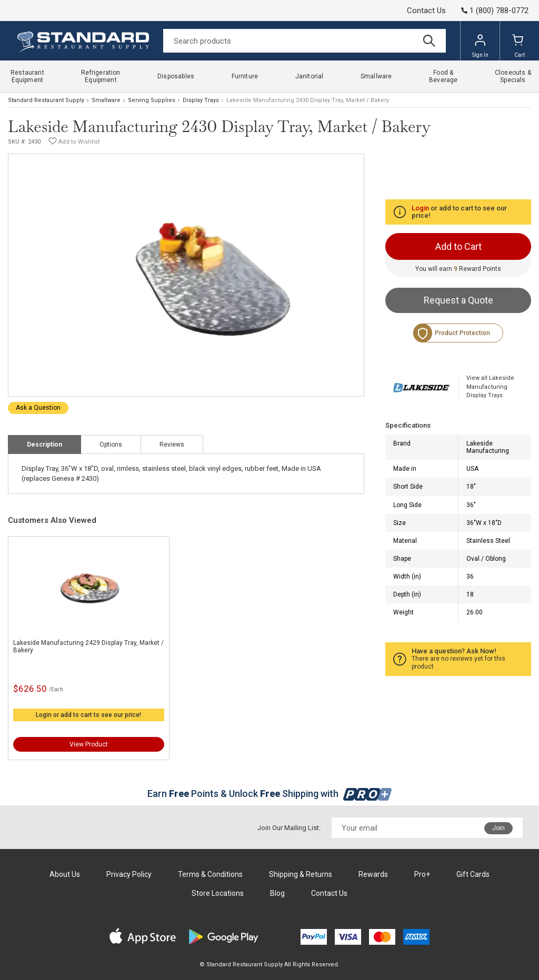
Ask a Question (38, 408)
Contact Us (426, 11)
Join (498, 828)
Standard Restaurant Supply (46, 100)
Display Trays (201, 100)
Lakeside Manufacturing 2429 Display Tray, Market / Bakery (88, 646)
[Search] (305, 41)
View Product (89, 744)
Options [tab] (111, 444)
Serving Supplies (152, 100)
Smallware (106, 100)
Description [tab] (44, 444)
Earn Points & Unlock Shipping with (270, 794)
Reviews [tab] (172, 444)
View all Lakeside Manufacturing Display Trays (490, 387)
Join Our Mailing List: (289, 828)
